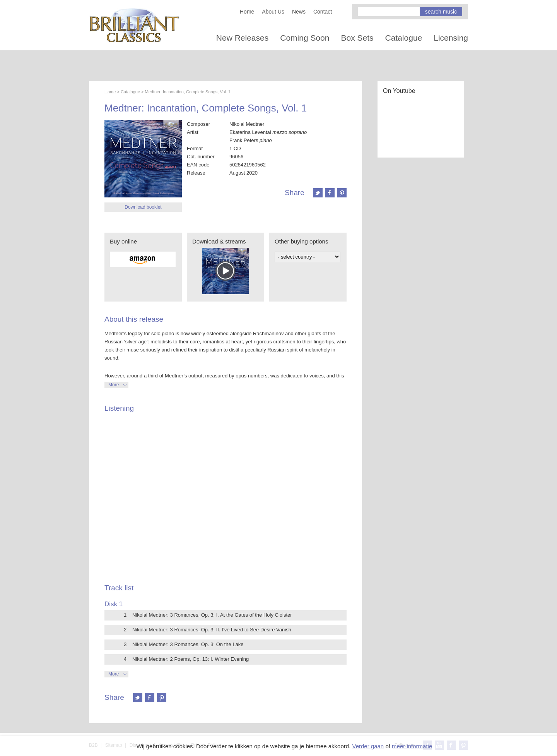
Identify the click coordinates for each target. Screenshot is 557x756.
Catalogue (404, 38)
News (299, 12)
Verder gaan (368, 746)
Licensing (451, 38)
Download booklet (143, 207)
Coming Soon (305, 38)
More (114, 385)
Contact (323, 12)
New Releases (242, 38)
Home (247, 12)
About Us (273, 12)
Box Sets (357, 38)
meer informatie (412, 746)
